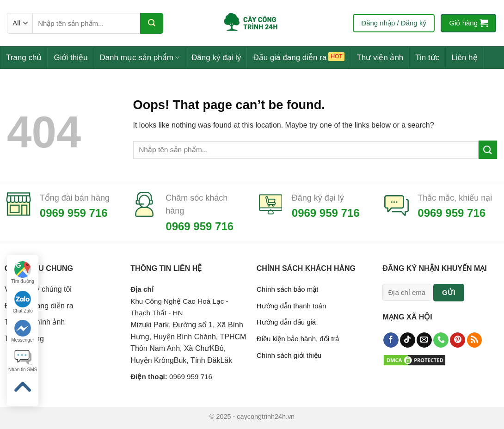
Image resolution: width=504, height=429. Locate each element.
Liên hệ (464, 58)
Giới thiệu (71, 58)
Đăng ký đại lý (216, 58)
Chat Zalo (22, 302)
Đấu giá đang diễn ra (290, 58)
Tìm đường (23, 273)
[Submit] (152, 23)
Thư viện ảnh (380, 58)
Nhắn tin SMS (23, 361)
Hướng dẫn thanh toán (291, 306)
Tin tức (427, 58)
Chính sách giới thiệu (289, 355)
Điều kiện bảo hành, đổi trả (298, 339)
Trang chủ (24, 58)
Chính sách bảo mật (288, 289)
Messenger (22, 331)
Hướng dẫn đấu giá (286, 322)
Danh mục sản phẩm (139, 58)
